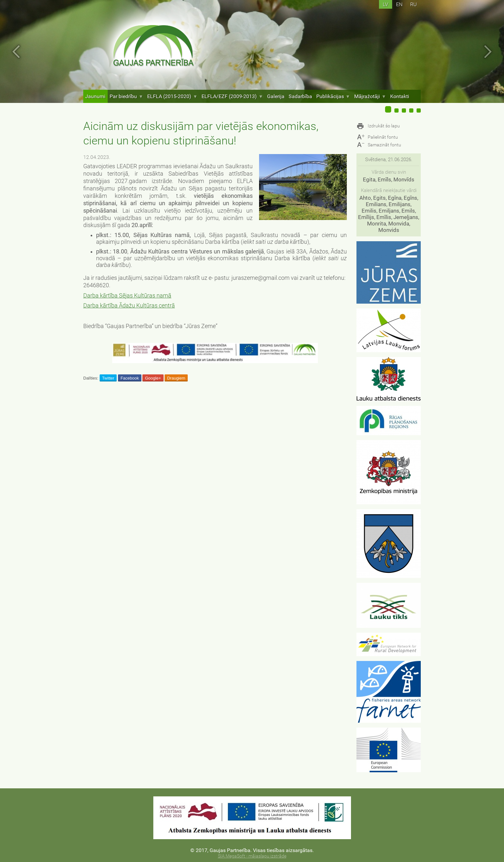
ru (414, 4)
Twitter (108, 378)
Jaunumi (95, 96)
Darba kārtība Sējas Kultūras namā (127, 296)
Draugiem (176, 378)
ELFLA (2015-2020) (172, 96)
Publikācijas (333, 96)
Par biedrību (126, 96)
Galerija (276, 96)
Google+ (153, 378)
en (399, 4)
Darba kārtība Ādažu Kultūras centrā (129, 306)
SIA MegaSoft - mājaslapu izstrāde (252, 856)
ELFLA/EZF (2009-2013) (232, 96)
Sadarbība (300, 96)
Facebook (130, 378)
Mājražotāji (370, 96)
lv (386, 4)
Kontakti (400, 96)
